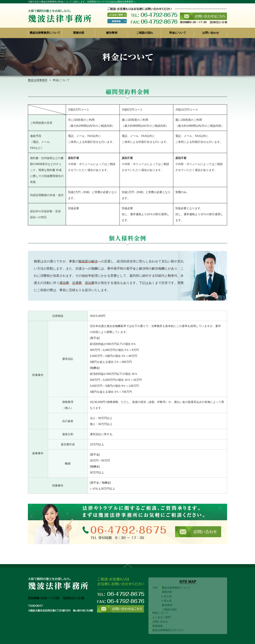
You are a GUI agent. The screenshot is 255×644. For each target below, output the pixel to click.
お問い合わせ (211, 33)
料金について (178, 33)
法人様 (168, 596)
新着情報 (158, 626)
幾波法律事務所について (45, 33)
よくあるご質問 (161, 617)
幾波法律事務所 (38, 80)
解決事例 (112, 33)
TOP (155, 588)
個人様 (168, 601)
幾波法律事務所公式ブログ (168, 630)
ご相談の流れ (145, 33)
